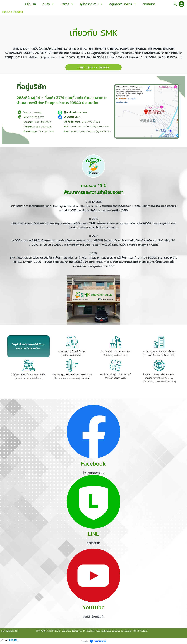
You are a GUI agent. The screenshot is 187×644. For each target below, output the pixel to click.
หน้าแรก (6, 12)
